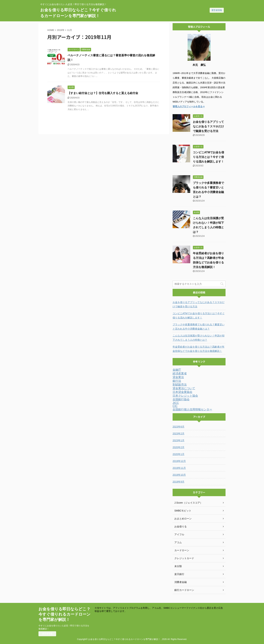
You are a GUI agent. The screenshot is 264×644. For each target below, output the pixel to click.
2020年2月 (178, 447)
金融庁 (177, 370)
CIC (175, 406)
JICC (176, 403)
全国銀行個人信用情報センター (192, 409)
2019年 (61, 30)
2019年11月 (179, 468)
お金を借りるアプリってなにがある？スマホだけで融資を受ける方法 (208, 126)
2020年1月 (178, 454)
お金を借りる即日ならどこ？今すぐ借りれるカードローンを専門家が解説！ (64, 614)
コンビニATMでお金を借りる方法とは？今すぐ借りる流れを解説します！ (208, 157)
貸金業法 (178, 377)
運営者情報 (217, 10)
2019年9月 (178, 482)
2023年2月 (178, 434)
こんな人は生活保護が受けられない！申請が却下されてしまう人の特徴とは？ (199, 338)
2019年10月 (179, 475)
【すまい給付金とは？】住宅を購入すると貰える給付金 (103, 93)
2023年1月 (178, 440)
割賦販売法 (180, 385)
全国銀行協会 (181, 399)
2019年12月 (179, 461)
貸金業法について (184, 388)
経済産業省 (180, 373)
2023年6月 (178, 427)
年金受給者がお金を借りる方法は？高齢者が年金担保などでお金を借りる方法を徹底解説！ (199, 349)
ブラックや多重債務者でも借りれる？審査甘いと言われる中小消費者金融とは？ (199, 327)
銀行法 (177, 381)
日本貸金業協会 (182, 392)
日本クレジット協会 (185, 396)
